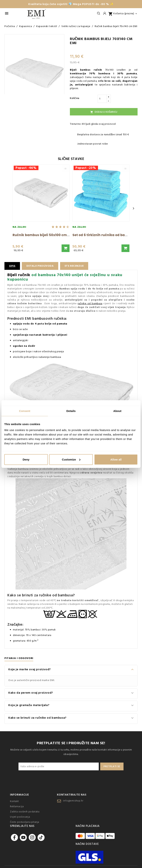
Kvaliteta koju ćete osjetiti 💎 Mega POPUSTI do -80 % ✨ (71, 4)
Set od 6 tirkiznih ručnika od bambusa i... (107, 235)
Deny (26, 459)
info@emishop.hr (73, 801)
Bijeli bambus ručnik (86, 70)
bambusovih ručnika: (50, 319)
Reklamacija (17, 806)
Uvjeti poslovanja (20, 817)
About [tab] (117, 411)
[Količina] (102, 99)
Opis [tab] (12, 266)
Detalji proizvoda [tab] (40, 266)
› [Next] (133, 208)
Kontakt (14, 801)
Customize (71, 459)
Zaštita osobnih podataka (25, 812)
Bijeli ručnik (19, 275)
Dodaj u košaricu (104, 112)
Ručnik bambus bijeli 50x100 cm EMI (43, 235)
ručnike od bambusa (90, 304)
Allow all (116, 459)
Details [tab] (71, 411)
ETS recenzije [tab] (75, 266)
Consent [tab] (25, 411)
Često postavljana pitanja (25, 822)
